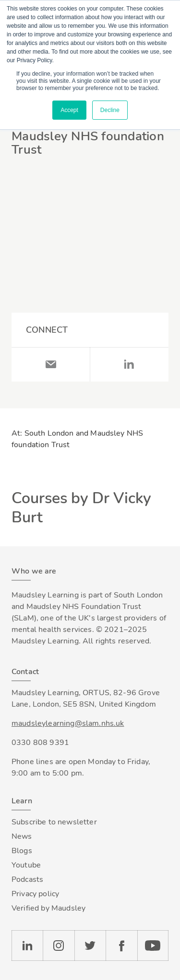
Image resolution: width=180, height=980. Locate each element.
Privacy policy (35, 894)
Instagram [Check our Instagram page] (59, 946)
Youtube (26, 865)
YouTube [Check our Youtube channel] (153, 946)
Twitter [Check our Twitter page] (90, 946)
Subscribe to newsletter (54, 822)
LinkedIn (130, 364)
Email (51, 364)
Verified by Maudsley (48, 908)
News (22, 836)
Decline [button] (110, 110)
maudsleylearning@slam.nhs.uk (68, 723)
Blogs (22, 851)
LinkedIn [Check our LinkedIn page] (27, 946)
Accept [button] (69, 110)
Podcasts (27, 879)
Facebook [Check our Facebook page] (121, 946)
